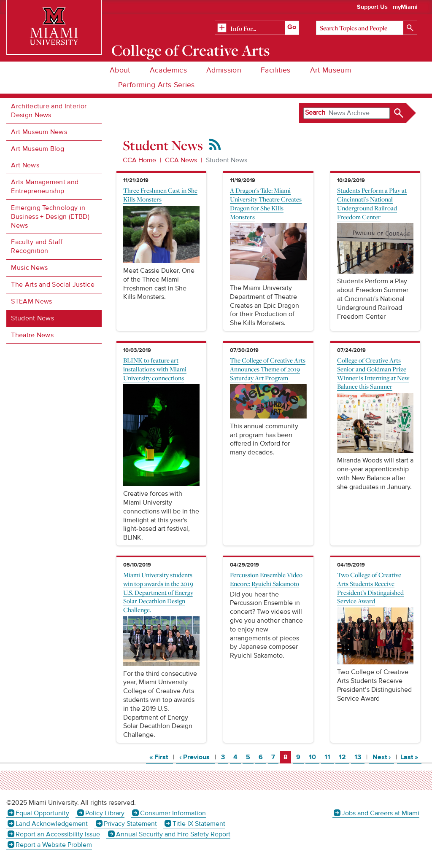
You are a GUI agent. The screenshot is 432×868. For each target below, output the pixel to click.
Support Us (372, 7)
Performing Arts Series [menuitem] (157, 85)
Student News (32, 318)
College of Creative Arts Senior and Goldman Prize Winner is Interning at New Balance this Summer (373, 373)
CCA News (181, 160)
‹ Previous (197, 757)
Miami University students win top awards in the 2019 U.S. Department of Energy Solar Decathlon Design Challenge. (158, 592)
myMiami (405, 7)
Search (315, 113)
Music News (29, 268)
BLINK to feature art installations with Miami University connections (155, 369)
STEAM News (31, 301)
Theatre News (32, 335)
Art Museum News (39, 132)
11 (329, 757)
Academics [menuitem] (168, 70)
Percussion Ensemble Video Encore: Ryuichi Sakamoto (266, 579)
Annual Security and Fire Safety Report (173, 834)
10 (314, 757)
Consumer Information (173, 813)
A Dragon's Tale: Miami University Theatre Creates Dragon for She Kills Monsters (266, 203)
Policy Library (105, 813)
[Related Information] (257, 28)
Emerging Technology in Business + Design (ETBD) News (50, 217)
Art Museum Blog (38, 149)
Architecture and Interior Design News (49, 111)
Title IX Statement (199, 824)
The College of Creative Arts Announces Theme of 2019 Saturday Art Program (268, 369)
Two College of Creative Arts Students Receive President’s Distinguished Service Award (370, 588)
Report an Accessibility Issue (58, 834)
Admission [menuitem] (224, 70)
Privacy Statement (130, 824)
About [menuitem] (120, 70)
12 (344, 757)
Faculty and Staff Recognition (37, 246)
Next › (383, 757)
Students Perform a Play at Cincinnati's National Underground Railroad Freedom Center (372, 203)
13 (359, 757)
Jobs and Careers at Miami (381, 813)
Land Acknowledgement (52, 824)
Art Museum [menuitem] (331, 70)
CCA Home (139, 160)
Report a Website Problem (54, 845)
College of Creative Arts (191, 50)
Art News (25, 165)
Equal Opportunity (42, 813)
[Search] (367, 28)
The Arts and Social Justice (53, 285)
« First (161, 757)
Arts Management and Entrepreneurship (45, 187)
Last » (411, 757)
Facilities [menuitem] (276, 70)
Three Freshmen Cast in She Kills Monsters (160, 195)
